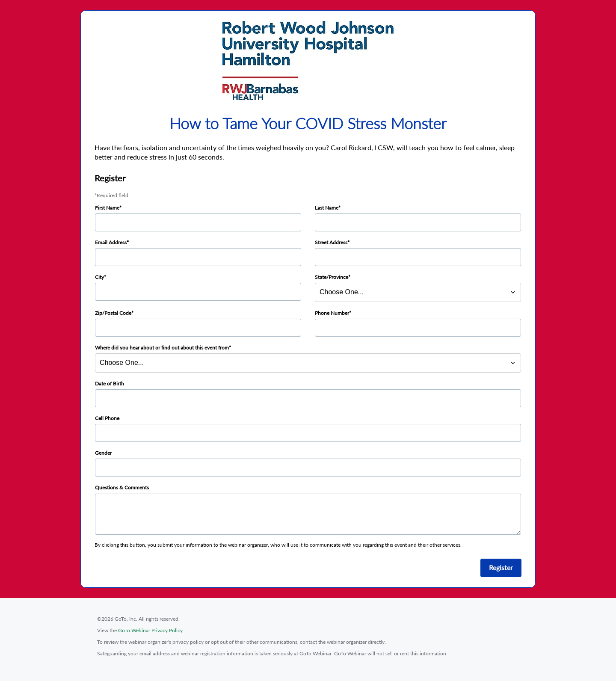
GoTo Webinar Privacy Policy (150, 630)
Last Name (327, 208)
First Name (107, 208)
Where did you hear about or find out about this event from (162, 348)
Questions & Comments (122, 487)
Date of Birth (110, 383)
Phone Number (332, 313)
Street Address (331, 242)
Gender (103, 453)
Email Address (111, 242)
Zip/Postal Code (113, 313)
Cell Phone (107, 418)
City (99, 277)
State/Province (332, 277)
